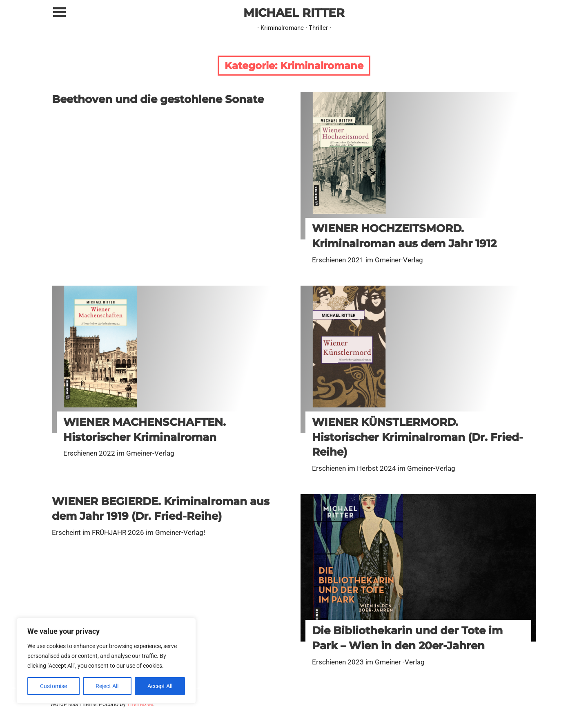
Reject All (107, 686)
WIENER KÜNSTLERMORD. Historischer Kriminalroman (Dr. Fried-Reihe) (418, 437)
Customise (53, 686)
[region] (106, 661)
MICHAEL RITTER (294, 13)
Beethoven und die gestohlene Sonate (158, 99)
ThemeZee (140, 704)
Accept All (160, 686)
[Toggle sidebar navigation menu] (59, 12)
